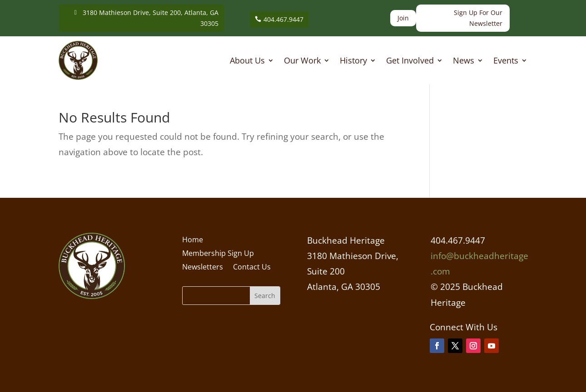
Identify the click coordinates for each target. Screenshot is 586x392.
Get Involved (410, 61)
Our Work (302, 61)
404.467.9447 (283, 19)
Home (193, 240)
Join (403, 18)
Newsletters (203, 268)
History (353, 61)
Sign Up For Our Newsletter (478, 18)
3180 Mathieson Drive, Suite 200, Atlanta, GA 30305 (151, 18)
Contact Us (252, 268)
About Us (247, 61)
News (464, 61)
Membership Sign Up (218, 254)
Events (506, 61)
